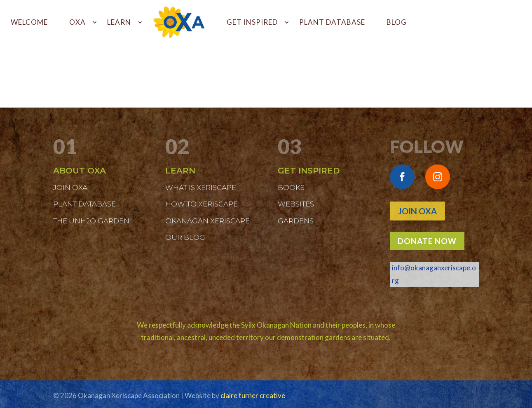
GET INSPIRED (252, 22)
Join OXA (417, 211)
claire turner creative (253, 395)
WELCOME (29, 22)
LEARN (119, 22)
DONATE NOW (427, 241)
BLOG (397, 22)
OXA (77, 22)
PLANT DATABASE (332, 22)
